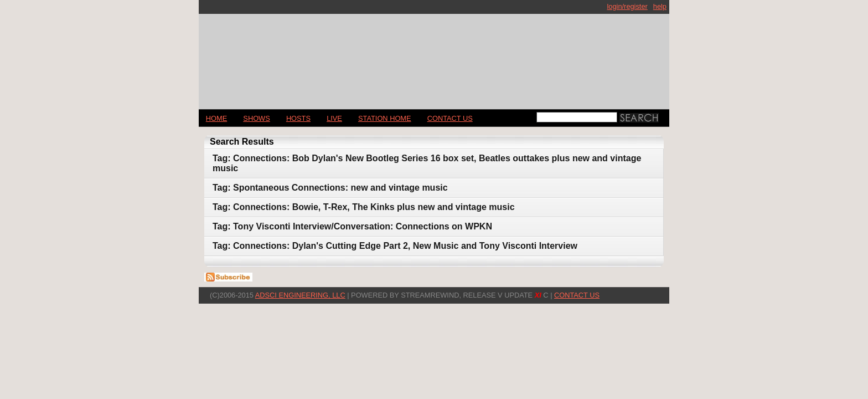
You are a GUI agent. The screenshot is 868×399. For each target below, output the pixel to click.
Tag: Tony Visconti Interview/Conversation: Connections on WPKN (352, 226)
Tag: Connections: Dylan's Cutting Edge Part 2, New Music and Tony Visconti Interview (395, 246)
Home (216, 118)
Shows (256, 118)
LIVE (334, 118)
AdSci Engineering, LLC (300, 295)
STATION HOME (385, 118)
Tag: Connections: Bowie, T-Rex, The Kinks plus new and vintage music (364, 207)
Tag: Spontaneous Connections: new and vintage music (330, 188)
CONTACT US (450, 118)
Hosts (298, 118)
